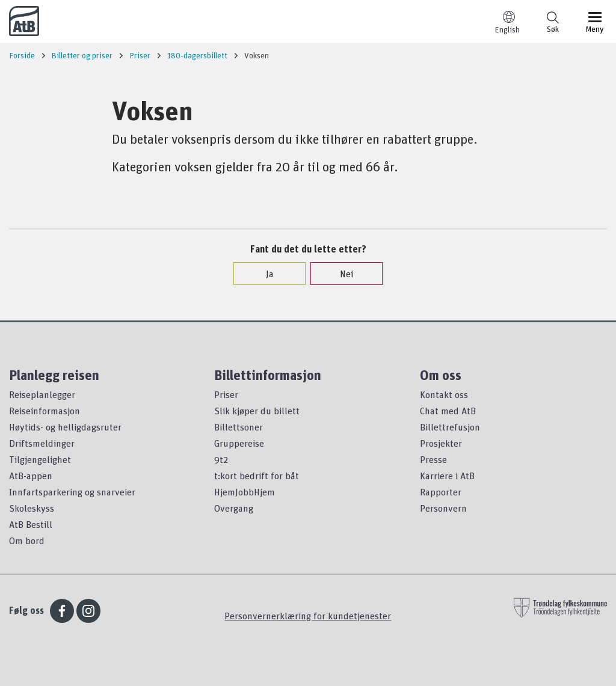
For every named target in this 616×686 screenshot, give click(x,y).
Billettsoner (239, 427)
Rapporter (441, 492)
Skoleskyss (32, 508)
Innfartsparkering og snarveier (72, 492)
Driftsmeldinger (42, 443)
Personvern (443, 508)
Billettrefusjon (450, 427)
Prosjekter (441, 443)
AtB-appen (31, 476)
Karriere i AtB (447, 476)
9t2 (221, 459)
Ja (264, 274)
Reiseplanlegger (42, 394)
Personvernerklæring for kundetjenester (308, 616)
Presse (433, 459)
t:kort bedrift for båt (257, 476)
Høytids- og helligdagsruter (65, 427)
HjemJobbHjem (245, 492)
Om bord (27, 541)
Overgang (234, 508)
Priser (226, 394)
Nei (340, 274)
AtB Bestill (31, 524)
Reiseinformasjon (45, 411)
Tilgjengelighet (40, 459)
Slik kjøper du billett (257, 411)
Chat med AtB (448, 411)
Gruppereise (239, 443)
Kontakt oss (444, 394)
